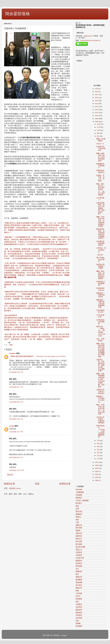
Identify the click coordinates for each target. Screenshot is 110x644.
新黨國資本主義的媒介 (100, 166)
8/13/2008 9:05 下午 (16, 402)
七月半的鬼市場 (100, 316)
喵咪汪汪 (79, 539)
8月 (98, 136)
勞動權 (78, 623)
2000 (97, 477)
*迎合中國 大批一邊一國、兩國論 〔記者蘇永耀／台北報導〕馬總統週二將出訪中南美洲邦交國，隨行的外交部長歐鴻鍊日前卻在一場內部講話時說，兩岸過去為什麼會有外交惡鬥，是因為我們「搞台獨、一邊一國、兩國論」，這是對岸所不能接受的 (37, 337)
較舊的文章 (65, 484)
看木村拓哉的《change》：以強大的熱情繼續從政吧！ (101, 431)
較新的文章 (9, 484)
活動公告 (79, 533)
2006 (97, 465)
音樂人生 (79, 550)
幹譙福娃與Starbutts (100, 289)
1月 (98, 459)
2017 (97, 95)
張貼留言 (10, 475)
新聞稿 (78, 531)
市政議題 (79, 495)
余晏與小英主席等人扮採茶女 (100, 392)
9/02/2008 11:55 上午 (17, 470)
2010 (97, 116)
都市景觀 (79, 528)
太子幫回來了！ (100, 199)
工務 (77, 522)
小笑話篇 (79, 593)
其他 (77, 602)
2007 (97, 462)
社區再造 (79, 607)
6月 (98, 444)
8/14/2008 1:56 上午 (16, 419)
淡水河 (78, 596)
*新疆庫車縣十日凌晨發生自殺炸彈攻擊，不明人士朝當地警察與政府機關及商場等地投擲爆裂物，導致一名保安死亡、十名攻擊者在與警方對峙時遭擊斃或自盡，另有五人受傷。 (37, 285)
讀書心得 (79, 525)
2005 (97, 468)
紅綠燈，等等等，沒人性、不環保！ (100, 178)
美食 (77, 621)
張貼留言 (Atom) (15, 488)
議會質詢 (79, 498)
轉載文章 (79, 588)
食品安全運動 (80, 547)
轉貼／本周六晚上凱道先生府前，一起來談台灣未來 (100, 409)
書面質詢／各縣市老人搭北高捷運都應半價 (100, 304)
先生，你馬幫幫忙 (100, 340)
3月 (98, 453)
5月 (98, 447)
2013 (97, 107)
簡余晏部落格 (18, 14)
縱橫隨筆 (79, 514)
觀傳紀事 (79, 571)
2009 (97, 119)
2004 (97, 471)
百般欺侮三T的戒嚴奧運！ (101, 283)
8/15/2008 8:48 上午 (16, 457)
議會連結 (79, 613)
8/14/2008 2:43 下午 (16, 432)
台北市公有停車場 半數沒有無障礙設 (100, 420)
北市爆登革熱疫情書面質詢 (100, 243)
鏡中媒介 (79, 503)
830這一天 (100, 144)
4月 (98, 450)
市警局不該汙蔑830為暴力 (101, 149)
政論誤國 (79, 582)
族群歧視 (79, 536)
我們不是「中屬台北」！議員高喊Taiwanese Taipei (101, 331)
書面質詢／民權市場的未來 (100, 295)
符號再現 (79, 552)
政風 (77, 591)
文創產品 (79, 604)
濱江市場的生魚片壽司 (100, 260)
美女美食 (79, 585)
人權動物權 (80, 492)
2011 (97, 113)
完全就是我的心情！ (100, 311)
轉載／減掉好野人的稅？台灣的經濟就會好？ (100, 157)
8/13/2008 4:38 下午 (16, 372)
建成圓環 (79, 580)
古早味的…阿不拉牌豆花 (101, 250)
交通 (77, 509)
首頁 (37, 484)
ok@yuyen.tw (88, 36)
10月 (99, 130)
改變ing (78, 517)
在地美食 (79, 555)
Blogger (64, 635)
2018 (97, 92)
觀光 (77, 574)
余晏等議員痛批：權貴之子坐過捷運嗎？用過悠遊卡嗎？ (100, 208)
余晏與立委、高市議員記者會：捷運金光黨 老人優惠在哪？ (100, 365)
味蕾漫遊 (79, 599)
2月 (98, 456)
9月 (98, 133)
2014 (97, 104)
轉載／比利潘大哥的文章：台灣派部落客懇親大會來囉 (100, 222)
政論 (11, 345)
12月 (99, 124)
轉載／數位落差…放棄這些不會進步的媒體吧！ (100, 275)
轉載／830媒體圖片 (101, 140)
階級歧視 (79, 610)
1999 (97, 480)
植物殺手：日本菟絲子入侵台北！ (100, 399)
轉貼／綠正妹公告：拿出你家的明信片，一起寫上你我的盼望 (100, 189)
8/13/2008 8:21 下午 (16, 387)
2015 (97, 101)
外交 (77, 569)
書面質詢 (79, 561)
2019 (97, 89)
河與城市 (79, 615)
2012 (97, 110)
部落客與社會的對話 (100, 171)
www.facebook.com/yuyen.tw (90, 40)
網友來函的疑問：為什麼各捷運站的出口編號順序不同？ (100, 234)
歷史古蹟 (79, 511)
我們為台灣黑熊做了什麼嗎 (100, 266)
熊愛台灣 (79, 577)
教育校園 (79, 566)
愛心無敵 (79, 544)
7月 (98, 441)
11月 (99, 127)
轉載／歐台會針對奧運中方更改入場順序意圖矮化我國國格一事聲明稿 (100, 350)
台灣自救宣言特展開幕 (100, 322)
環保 (77, 520)
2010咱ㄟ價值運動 (82, 500)
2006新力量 (80, 558)
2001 (97, 474)
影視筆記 (79, 563)
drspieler (13, 353)
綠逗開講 (79, 626)
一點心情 (100, 255)
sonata (12, 426)
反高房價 (79, 618)
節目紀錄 (79, 490)
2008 (97, 122)
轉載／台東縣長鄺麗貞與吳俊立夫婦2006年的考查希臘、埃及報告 (101, 380)
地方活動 (79, 541)
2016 (97, 98)
